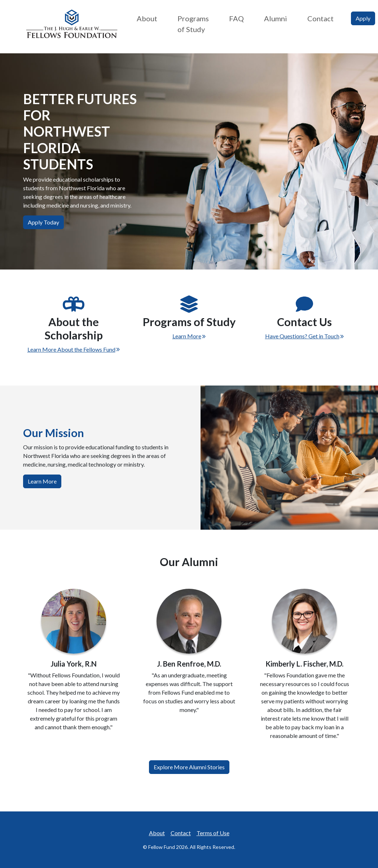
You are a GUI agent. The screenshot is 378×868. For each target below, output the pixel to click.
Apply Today (43, 222)
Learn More (189, 336)
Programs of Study (193, 24)
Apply (363, 18)
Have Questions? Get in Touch (305, 336)
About (147, 18)
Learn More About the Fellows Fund (74, 349)
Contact (320, 18)
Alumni (276, 18)
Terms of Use (213, 833)
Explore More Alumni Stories (189, 767)
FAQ (236, 18)
